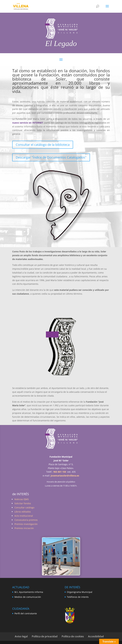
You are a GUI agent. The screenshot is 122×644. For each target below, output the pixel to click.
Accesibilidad (96, 636)
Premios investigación (26, 524)
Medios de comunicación (28, 597)
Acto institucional (24, 516)
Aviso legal (21, 636)
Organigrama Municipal (80, 592)
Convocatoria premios (26, 520)
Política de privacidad (45, 636)
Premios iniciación (24, 528)
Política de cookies (73, 636)
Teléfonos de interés (78, 597)
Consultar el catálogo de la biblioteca (43, 145)
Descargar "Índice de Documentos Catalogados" (51, 157)
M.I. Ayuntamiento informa (29, 592)
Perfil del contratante (26, 613)
